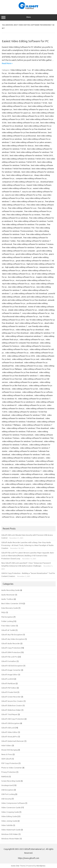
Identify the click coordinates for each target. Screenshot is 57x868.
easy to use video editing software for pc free (23, 195)
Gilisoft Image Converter (11, 670)
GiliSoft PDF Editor (9, 688)
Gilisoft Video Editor (9, 732)
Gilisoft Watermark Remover (13, 741)
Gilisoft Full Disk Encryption (12, 666)
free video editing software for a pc (22, 208)
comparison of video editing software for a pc (21, 182)
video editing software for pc (17, 353)
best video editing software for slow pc (18, 146)
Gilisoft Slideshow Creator (12, 705)
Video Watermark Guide (11, 830)
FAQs (3, 612)
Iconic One (15, 866)
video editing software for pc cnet (26, 359)
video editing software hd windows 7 (27, 471)
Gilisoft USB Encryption (10, 723)
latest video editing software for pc (16, 274)
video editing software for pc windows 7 (34, 399)
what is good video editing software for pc (33, 517)
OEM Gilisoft (6, 759)
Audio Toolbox (7, 599)
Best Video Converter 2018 (12, 603)
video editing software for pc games (24, 382)
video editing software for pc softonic (37, 392)
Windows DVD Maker (10, 834)
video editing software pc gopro (18, 484)
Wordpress (41, 866)
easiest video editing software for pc (17, 188)
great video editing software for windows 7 (33, 261)
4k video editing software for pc (35, 77)
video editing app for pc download (30, 330)
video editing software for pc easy (29, 366)
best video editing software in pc (20, 175)
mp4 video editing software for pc (16, 284)
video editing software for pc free (37, 369)
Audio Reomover (8, 595)
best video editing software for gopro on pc (31, 109)
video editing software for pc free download (20, 372)
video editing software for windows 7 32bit (29, 415)
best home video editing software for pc (24, 93)
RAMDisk (5, 777)
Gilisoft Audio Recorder (11, 643)
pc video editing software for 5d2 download (29, 293)
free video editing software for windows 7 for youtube (24, 224)
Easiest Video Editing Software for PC (25, 41)
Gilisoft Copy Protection (11, 648)
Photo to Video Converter (12, 768)
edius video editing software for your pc (28, 201)
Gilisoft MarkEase (8, 683)
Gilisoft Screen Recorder (11, 697)
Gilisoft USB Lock (8, 728)
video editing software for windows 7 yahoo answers (23, 458)
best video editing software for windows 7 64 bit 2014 (24, 159)
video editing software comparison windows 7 (24, 336)
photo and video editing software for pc (38, 297)
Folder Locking (7, 621)
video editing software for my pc (15, 349)
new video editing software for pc (22, 287)
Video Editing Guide (18, 70)
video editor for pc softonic (35, 504)
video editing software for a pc (32, 339)
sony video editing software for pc (36, 313)
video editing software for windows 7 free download (28, 428)
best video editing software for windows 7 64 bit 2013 (31, 155)
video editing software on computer (19, 481)
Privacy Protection (9, 772)
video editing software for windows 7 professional (22, 441)
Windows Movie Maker (10, 839)
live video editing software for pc (21, 277)
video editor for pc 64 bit (15, 500)
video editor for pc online (12, 504)
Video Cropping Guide (10, 812)
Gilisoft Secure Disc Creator (12, 701)
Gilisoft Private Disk (9, 692)
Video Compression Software (13, 803)
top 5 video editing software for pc (29, 323)
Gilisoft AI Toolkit (8, 630)
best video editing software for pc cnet (23, 123)
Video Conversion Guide (11, 807)
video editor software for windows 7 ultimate (24, 510)
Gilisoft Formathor (9, 661)
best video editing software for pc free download (26, 129)
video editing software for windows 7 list (37, 438)
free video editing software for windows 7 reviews (33, 244)
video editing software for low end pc (36, 346)
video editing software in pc (32, 474)
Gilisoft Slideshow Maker (11, 710)
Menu (29, 17)
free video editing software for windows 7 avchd (33, 221)
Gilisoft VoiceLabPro (9, 737)
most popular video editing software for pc (33, 280)
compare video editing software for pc (31, 178)
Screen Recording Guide (11, 781)
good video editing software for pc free (32, 254)
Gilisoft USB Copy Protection (13, 719)
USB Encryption (7, 790)
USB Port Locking (8, 794)
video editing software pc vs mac (29, 491)
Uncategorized (7, 785)
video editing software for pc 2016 (21, 356)
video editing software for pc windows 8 (18, 402)
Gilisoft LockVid (8, 679)
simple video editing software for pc (23, 310)
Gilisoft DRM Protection (11, 652)
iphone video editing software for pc (36, 270)
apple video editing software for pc (32, 83)
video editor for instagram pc (23, 497)
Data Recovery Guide (10, 608)
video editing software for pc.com (32, 405)
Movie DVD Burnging (9, 750)
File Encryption (7, 617)
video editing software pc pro (23, 487)
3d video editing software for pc (21, 73)
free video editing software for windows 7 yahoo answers (25, 247)
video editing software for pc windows (18, 395)
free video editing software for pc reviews (24, 215)
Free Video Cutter (8, 626)
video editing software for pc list (25, 389)
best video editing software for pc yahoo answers (32, 142)
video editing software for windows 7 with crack (31, 454)
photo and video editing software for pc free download (24, 300)
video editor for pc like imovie (39, 500)
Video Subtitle (7, 825)
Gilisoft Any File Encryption (12, 635)
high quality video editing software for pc (22, 267)
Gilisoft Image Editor (9, 675)
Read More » (7, 63)
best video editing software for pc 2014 (28, 116)
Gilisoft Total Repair (9, 714)
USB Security (6, 799)
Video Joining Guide (9, 821)
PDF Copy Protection (10, 763)
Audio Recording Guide (10, 590)
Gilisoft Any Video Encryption (13, 639)
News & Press (7, 754)
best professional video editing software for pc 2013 (27, 100)
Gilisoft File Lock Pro (9, 657)
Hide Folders (6, 745)
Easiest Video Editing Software (39, 185)
